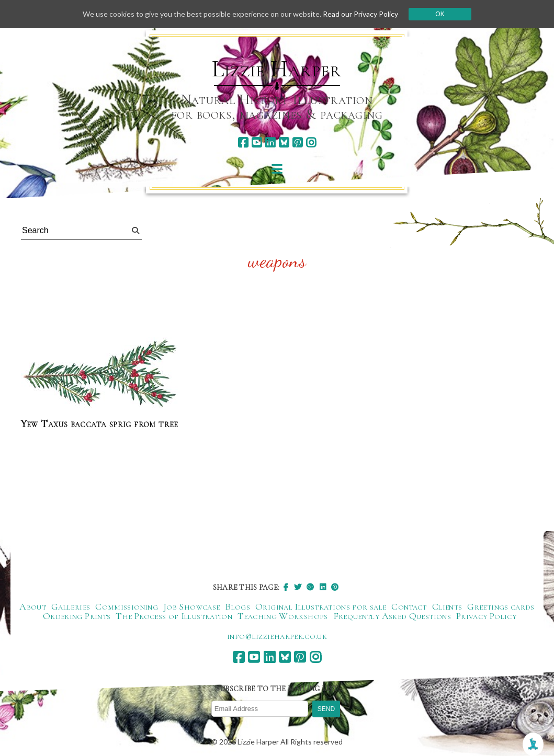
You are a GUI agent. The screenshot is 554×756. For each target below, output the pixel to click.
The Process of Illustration (174, 616)
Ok (440, 14)
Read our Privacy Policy (360, 14)
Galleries (71, 606)
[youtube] (257, 142)
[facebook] (243, 142)
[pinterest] (297, 142)
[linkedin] (270, 142)
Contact (409, 606)
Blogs (238, 606)
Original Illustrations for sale (321, 606)
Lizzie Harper (276, 69)
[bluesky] (284, 142)
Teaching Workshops (282, 616)
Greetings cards (501, 606)
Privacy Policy (486, 616)
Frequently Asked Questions (392, 616)
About (33, 606)
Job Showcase (191, 606)
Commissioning (127, 606)
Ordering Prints (77, 616)
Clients (447, 606)
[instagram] (311, 142)
